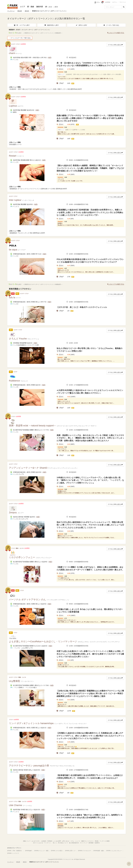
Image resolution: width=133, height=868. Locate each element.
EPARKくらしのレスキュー (114, 851)
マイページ (123, 2)
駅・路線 (31, 7)
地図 (50, 58)
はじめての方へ (36, 841)
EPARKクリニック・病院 (41, 851)
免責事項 (97, 843)
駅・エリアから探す (22, 25)
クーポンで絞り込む (111, 25)
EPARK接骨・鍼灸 (99, 851)
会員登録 (108, 2)
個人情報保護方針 (74, 843)
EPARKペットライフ (13, 853)
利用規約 (50, 841)
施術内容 (40, 7)
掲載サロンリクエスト (87, 841)
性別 (98, 2)
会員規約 (44, 841)
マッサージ (11, 11)
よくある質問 (57, 841)
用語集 (97, 841)
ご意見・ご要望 (51, 7)
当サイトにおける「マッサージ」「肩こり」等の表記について (50, 843)
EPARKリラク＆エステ (12, 6)
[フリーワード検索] (113, 7)
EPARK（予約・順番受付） (15, 851)
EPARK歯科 (28, 851)
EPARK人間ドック (70, 851)
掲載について (27, 841)
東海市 (27, 11)
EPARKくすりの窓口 (57, 851)
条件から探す (81, 25)
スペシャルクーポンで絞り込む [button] (20, 38)
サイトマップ (84, 843)
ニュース (78, 841)
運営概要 (91, 843)
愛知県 (20, 11)
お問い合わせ (66, 841)
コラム (72, 841)
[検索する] (124, 7)
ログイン (115, 2)
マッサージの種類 (105, 841)
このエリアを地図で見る (116, 33)
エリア (23, 7)
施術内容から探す (52, 25)
